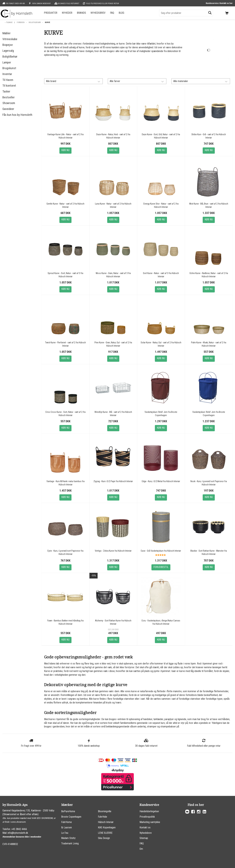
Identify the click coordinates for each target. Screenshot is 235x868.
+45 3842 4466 (19, 829)
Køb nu (65, 150)
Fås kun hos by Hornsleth (17, 115)
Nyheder (67, 13)
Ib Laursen (67, 827)
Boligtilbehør (35, 22)
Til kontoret (9, 86)
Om (141, 849)
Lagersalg (8, 51)
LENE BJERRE (105, 833)
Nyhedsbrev (98, 13)
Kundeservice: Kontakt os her (219, 3)
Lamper (7, 62)
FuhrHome (67, 822)
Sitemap (144, 838)
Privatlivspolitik (147, 817)
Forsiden (21, 22)
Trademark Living (70, 843)
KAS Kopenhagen (107, 827)
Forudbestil (161, 567)
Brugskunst (9, 68)
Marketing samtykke (150, 822)
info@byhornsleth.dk (18, 833)
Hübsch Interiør (106, 822)
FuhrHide (102, 817)
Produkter (51, 13)
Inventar (7, 74)
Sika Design (104, 838)
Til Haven (8, 80)
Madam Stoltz (68, 838)
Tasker (6, 91)
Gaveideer (8, 109)
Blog (121, 13)
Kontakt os (145, 827)
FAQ (112, 13)
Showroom (9, 103)
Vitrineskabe (10, 39)
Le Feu (65, 833)
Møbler (7, 33)
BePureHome (68, 811)
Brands (81, 13)
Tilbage (9, 22)
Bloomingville (105, 811)
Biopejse (8, 45)
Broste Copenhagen (71, 817)
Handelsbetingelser (149, 811)
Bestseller (9, 97)
